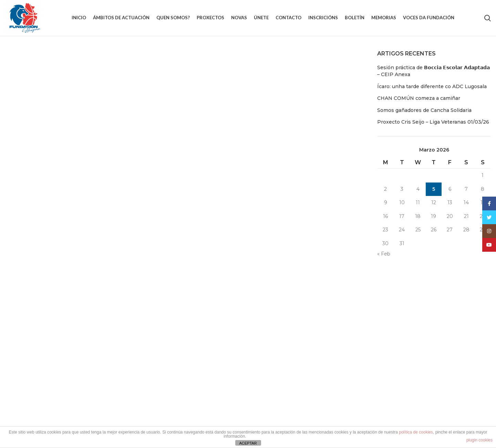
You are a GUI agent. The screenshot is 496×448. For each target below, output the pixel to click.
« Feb (384, 254)
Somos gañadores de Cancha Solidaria (424, 110)
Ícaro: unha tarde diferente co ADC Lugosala (432, 86)
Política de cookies (358, 316)
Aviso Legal (350, 328)
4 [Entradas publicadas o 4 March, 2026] (418, 189)
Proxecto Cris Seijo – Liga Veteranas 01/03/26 (433, 122)
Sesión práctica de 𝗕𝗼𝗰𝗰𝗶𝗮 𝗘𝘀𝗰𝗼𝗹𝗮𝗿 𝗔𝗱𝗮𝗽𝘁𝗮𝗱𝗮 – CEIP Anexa (433, 71)
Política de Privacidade (363, 340)
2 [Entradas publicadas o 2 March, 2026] (385, 189)
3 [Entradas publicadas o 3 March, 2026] (402, 189)
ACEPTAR (248, 443)
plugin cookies (479, 440)
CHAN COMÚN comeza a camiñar (419, 98)
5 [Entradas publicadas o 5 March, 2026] (434, 189)
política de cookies (416, 432)
